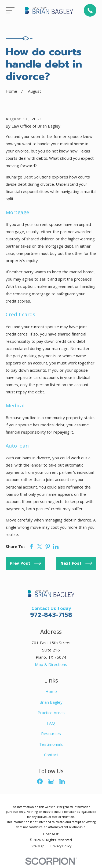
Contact (51, 755)
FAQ (51, 723)
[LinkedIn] (62, 781)
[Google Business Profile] (51, 781)
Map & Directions (51, 664)
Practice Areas (51, 713)
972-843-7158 (51, 615)
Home (51, 691)
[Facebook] (40, 781)
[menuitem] (38, 846)
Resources (51, 733)
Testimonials (51, 744)
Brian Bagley (51, 702)
